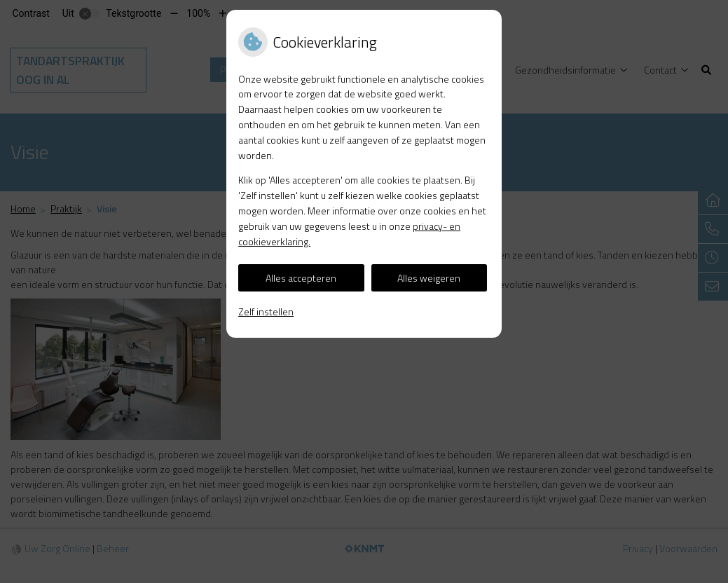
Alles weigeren (429, 278)
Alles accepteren (301, 278)
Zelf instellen (266, 311)
